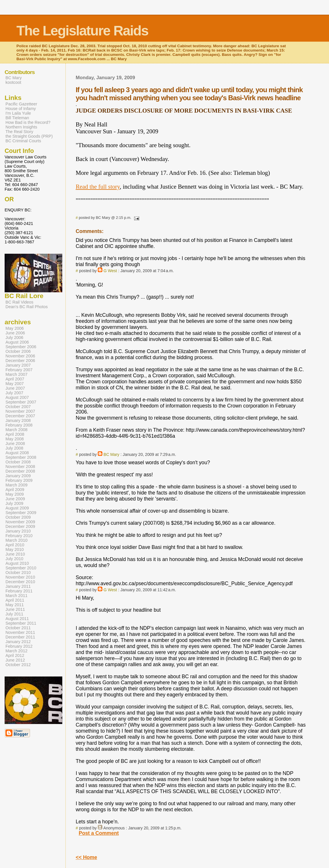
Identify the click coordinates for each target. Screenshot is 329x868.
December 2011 (20, 637)
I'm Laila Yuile (18, 113)
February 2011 (19, 591)
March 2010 (16, 540)
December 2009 (20, 526)
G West (110, 271)
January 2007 (18, 365)
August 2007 (17, 397)
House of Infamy (21, 109)
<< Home (86, 857)
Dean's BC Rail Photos (27, 307)
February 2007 (19, 370)
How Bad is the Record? (28, 122)
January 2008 (18, 420)
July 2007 (14, 393)
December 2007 (20, 416)
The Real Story (19, 132)
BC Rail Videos (19, 302)
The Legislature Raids (82, 31)
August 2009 (17, 508)
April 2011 (15, 600)
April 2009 (15, 490)
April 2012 (15, 655)
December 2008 (20, 471)
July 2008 (14, 448)
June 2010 (15, 554)
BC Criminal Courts (23, 141)
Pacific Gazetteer (21, 104)
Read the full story (98, 186)
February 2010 (19, 536)
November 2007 (20, 411)
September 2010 (21, 568)
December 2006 (20, 361)
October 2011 (18, 628)
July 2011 (14, 614)
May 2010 (15, 549)
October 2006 (18, 351)
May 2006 (15, 328)
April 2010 (15, 545)
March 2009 (16, 485)
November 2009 (20, 522)
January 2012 (18, 642)
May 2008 (15, 439)
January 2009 (18, 476)
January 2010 (18, 531)
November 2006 (20, 356)
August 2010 (17, 563)
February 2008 (19, 425)
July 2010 (14, 559)
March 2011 (16, 596)
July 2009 (14, 503)
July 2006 (14, 338)
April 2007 (15, 379)
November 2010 (20, 577)
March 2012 (16, 651)
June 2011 (15, 609)
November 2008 (20, 467)
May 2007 (15, 384)
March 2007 (16, 374)
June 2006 (15, 333)
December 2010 (20, 582)
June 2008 (15, 444)
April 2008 (15, 434)
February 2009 (19, 480)
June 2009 (15, 499)
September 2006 (21, 347)
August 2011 (17, 619)
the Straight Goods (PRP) (29, 136)
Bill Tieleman (17, 118)
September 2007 (21, 402)
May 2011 (15, 605)
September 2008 (21, 457)
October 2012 (18, 665)
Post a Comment (99, 833)
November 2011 (20, 632)
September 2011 (21, 623)
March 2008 (16, 430)
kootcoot (13, 82)
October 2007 (18, 407)
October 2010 (18, 573)
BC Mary (111, 454)
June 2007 (15, 388)
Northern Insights (21, 127)
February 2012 (19, 646)
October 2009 (18, 517)
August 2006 (17, 342)
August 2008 (17, 453)
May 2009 (15, 494)
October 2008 (18, 462)
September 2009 (21, 513)
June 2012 (15, 660)
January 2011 (18, 586)
